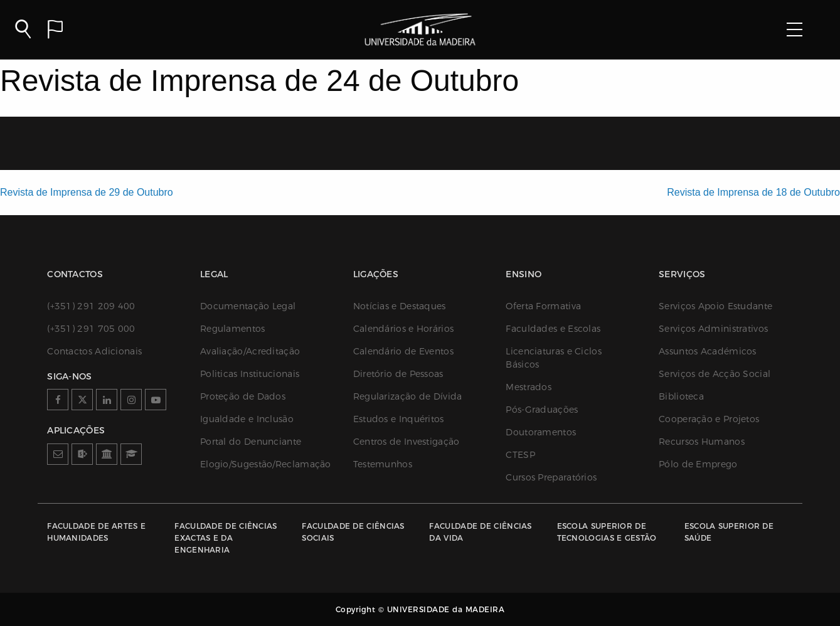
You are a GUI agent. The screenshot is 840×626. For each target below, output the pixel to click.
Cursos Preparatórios (551, 477)
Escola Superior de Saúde (729, 532)
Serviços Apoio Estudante (715, 306)
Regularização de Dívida (408, 396)
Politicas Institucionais (250, 374)
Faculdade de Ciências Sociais (353, 532)
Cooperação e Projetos (709, 419)
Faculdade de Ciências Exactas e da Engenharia (226, 538)
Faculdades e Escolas (553, 329)
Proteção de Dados (243, 396)
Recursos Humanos (702, 442)
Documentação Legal (248, 306)
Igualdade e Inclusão (247, 419)
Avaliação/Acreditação (250, 351)
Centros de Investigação (407, 442)
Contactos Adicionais (94, 351)
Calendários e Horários (404, 329)
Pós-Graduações (542, 410)
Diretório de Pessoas (398, 374)
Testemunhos (383, 464)
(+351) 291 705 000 (91, 329)
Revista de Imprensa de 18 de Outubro (753, 192)
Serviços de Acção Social (715, 374)
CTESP (520, 455)
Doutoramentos (541, 432)
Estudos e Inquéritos (399, 419)
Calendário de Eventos (403, 351)
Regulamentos (233, 329)
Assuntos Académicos (708, 351)
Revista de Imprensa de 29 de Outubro (87, 192)
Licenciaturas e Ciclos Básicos (554, 358)
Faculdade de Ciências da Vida (480, 532)
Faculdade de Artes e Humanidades (96, 532)
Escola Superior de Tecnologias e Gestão (607, 532)
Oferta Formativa (543, 306)
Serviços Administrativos (713, 329)
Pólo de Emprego (698, 464)
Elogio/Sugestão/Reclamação (264, 464)
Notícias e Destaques (400, 306)
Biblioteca (681, 396)
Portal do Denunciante (251, 442)
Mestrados (529, 387)
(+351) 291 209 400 (91, 306)
